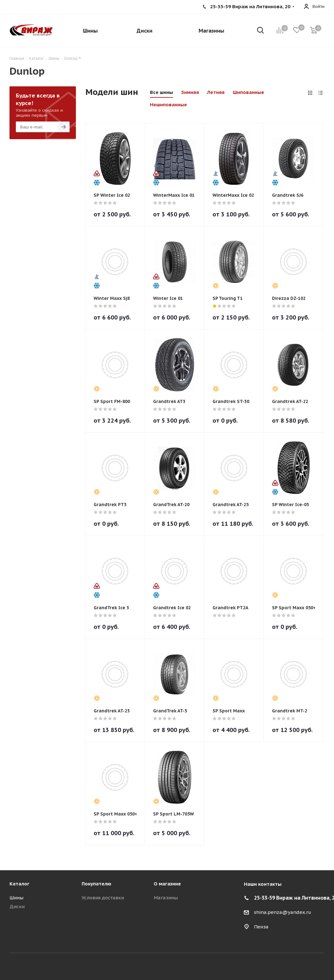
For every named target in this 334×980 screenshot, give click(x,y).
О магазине (167, 884)
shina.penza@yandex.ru (283, 912)
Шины (16, 898)
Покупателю (96, 884)
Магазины (166, 898)
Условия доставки (103, 898)
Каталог (19, 884)
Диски (17, 906)
